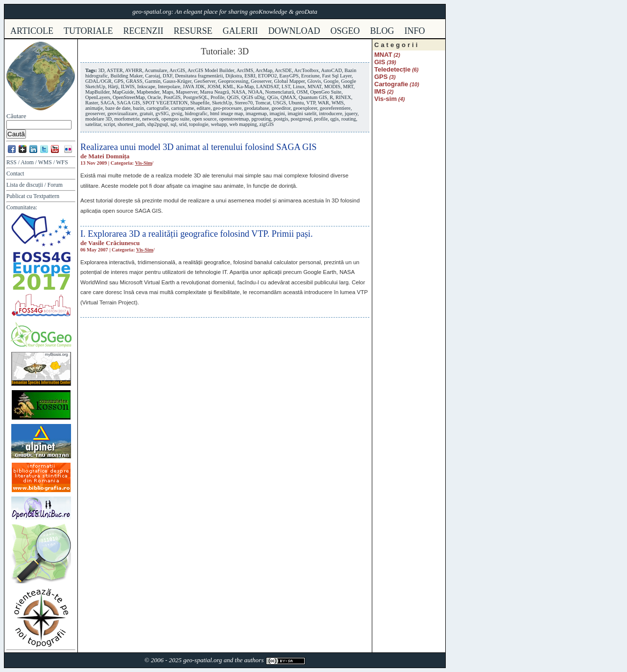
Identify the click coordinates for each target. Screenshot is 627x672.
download (294, 31)
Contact (15, 174)
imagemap (256, 113)
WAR (324, 103)
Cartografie (391, 84)
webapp (219, 124)
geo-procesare (227, 108)
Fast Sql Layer (337, 76)
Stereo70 (244, 103)
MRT (348, 87)
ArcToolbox (307, 70)
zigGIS (267, 124)
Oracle (154, 97)
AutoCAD (331, 70)
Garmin (153, 81)
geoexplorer (305, 108)
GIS (380, 62)
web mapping (243, 124)
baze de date (118, 108)
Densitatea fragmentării (199, 76)
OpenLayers (98, 97)
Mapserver (187, 92)
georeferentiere (335, 108)
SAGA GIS (129, 103)
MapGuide (123, 92)
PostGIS (172, 97)
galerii (241, 31)
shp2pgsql (158, 124)
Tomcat (263, 103)
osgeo (345, 31)
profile (321, 119)
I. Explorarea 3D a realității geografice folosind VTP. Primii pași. (196, 234)
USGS (279, 103)
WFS (62, 162)
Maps (168, 92)
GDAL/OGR (98, 81)
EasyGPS (289, 76)
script (109, 124)
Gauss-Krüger (177, 81)
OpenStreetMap (129, 97)
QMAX (289, 97)
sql (173, 124)
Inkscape (146, 87)
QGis (273, 97)
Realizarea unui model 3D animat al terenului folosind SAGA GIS (198, 147)
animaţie (94, 108)
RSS (12, 162)
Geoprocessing (233, 81)
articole (32, 31)
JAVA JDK (194, 87)
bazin (139, 108)
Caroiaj (153, 76)
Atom (27, 162)
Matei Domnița (109, 156)
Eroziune (311, 76)
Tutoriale (217, 51)
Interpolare (169, 87)
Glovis (314, 81)
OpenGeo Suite (326, 92)
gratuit (146, 113)
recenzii (144, 31)
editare (203, 108)
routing (349, 119)
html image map (227, 113)
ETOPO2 (268, 76)
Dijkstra (233, 76)
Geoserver (261, 81)
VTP (311, 103)
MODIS (333, 87)
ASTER (115, 70)
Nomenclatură (279, 92)
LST (286, 87)
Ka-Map (245, 87)
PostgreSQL (196, 97)
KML (229, 87)
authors (254, 660)
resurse (193, 31)
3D (101, 70)
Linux (299, 87)
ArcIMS (245, 70)
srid (183, 124)
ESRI (250, 76)
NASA (239, 92)
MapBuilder (97, 92)
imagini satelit (302, 113)
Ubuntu (296, 103)
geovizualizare (122, 113)
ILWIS (128, 87)
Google (331, 81)
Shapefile (200, 103)
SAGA (107, 103)
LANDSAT (268, 87)
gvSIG (162, 113)
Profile (217, 97)
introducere (330, 113)
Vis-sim (143, 163)
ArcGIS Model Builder (211, 70)
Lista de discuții (25, 185)
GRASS (134, 81)
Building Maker (126, 76)
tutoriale (88, 31)
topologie (199, 124)
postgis (281, 119)
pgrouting (261, 119)
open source (204, 119)
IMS (380, 91)
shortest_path (131, 124)
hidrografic (196, 113)
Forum (55, 185)
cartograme (182, 108)
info (415, 31)
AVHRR (133, 70)
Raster (92, 103)
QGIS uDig (253, 97)
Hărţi (113, 87)
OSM (302, 92)
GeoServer (205, 81)
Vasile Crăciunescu (114, 243)
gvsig (177, 113)
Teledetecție (392, 69)
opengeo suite (176, 119)
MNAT (315, 87)
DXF (168, 76)
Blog (382, 31)
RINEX (343, 97)
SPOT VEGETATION (165, 103)
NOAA (255, 92)
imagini (277, 113)
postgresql (301, 119)
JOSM (214, 87)
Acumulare (156, 70)
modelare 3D (98, 119)
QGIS (233, 97)
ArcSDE (283, 70)
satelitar (93, 124)
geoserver (95, 113)
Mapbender (148, 92)
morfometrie (127, 119)
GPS (119, 81)
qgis (334, 119)
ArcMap (264, 70)
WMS (45, 162)
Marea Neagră (214, 92)
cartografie (157, 108)
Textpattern (46, 196)
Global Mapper (290, 81)
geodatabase (256, 108)
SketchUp (222, 103)
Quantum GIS (313, 97)
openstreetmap (234, 119)
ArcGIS (177, 70)
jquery (351, 113)
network (150, 119)
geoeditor (281, 108)
